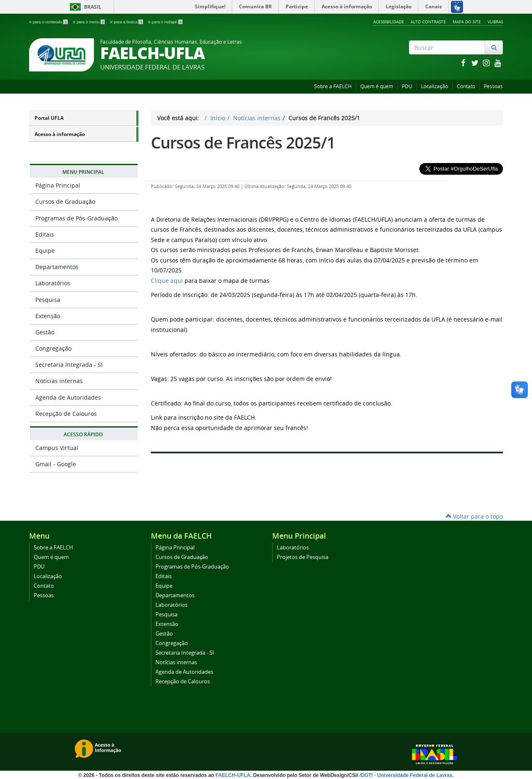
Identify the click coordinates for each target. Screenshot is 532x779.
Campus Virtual (57, 448)
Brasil (84, 7)
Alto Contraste (428, 22)
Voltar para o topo (474, 516)
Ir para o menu (89, 22)
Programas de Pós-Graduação (76, 218)
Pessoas (493, 86)
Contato (466, 86)
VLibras (495, 22)
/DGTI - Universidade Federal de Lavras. (406, 775)
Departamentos (57, 267)
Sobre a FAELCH (333, 86)
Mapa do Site (467, 22)
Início (218, 118)
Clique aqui (167, 281)
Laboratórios (53, 283)
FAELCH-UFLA (233, 775)
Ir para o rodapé (165, 22)
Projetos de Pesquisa (303, 557)
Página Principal (58, 185)
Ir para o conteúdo (49, 22)
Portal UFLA (49, 118)
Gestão (45, 332)
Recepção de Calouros (66, 414)
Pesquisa (48, 300)
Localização (435, 86)
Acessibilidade (389, 22)
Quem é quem (377, 86)
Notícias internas (59, 381)
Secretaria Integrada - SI (69, 365)
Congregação (53, 348)
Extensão (48, 316)
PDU (407, 86)
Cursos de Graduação (65, 202)
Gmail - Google (56, 464)
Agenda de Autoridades (68, 397)
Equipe (45, 251)
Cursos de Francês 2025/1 (243, 142)
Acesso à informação (60, 134)
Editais (45, 234)
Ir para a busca (127, 22)
